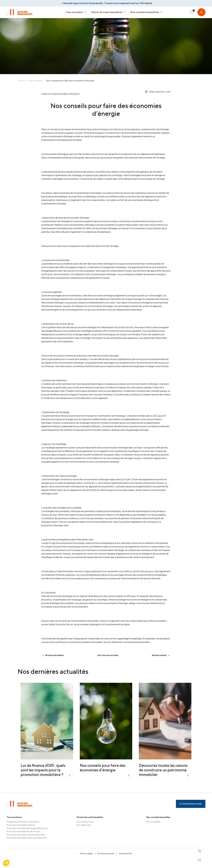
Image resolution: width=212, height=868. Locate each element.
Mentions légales (86, 854)
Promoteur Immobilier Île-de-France (23, 831)
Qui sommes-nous (85, 822)
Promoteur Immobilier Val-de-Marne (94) (26, 835)
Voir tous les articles (108, 655)
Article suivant (161, 655)
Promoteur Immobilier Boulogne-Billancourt (27, 828)
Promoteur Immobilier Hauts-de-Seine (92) (27, 838)
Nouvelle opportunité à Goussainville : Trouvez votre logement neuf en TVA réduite (108, 3)
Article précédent (53, 655)
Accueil (21, 81)
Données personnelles (106, 854)
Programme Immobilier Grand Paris (23, 822)
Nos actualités (36, 81)
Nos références (84, 825)
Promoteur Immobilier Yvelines (21, 825)
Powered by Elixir (126, 854)
